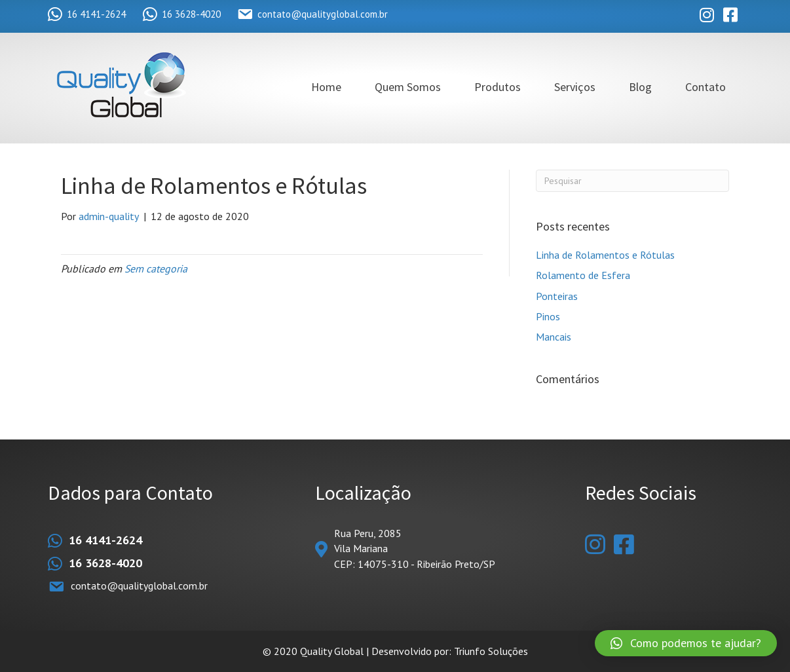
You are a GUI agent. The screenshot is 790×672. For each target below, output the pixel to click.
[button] (686, 643)
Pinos (548, 316)
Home (326, 87)
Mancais (554, 337)
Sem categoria (156, 269)
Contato (705, 87)
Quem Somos (408, 87)
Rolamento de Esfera (583, 275)
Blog (640, 87)
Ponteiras (557, 296)
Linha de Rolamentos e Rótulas (605, 255)
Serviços (575, 87)
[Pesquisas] (632, 181)
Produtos (498, 87)
